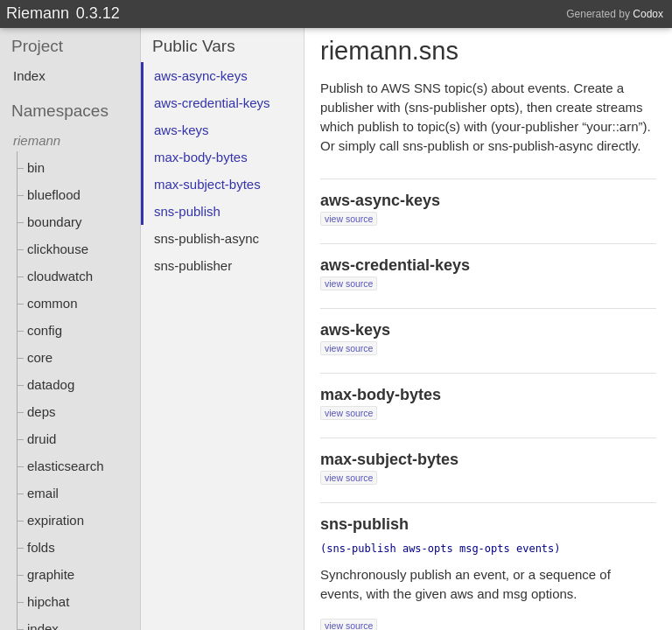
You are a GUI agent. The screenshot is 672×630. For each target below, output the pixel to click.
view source (349, 219)
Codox (648, 14)
